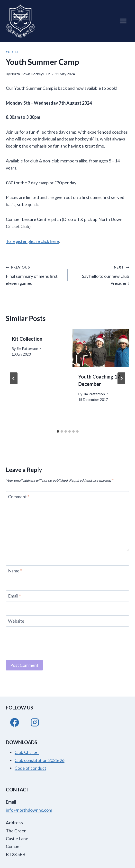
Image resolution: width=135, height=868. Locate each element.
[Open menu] (123, 21)
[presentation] (101, 348)
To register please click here (32, 241)
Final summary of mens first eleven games (35, 275)
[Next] (121, 378)
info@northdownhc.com (29, 810)
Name (15, 571)
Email (14, 596)
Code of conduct (30, 768)
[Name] (67, 571)
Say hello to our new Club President (101, 275)
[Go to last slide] (14, 378)
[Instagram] (35, 722)
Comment (19, 497)
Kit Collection (27, 339)
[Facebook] (15, 722)
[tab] (58, 431)
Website (16, 621)
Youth (12, 52)
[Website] (67, 621)
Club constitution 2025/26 (40, 760)
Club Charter (27, 752)
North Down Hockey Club (30, 74)
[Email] (67, 596)
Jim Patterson (27, 349)
